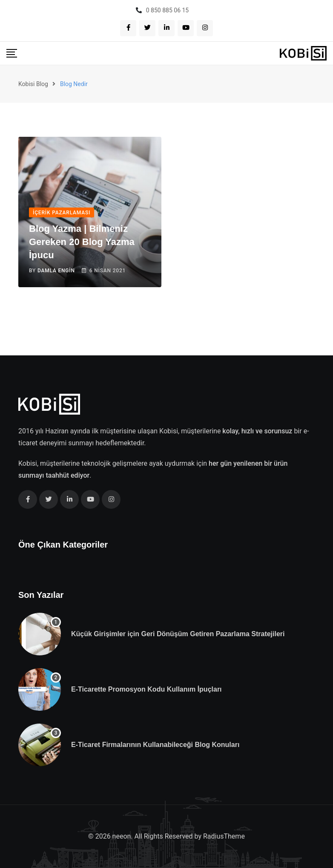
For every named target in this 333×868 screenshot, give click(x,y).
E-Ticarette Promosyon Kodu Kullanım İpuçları (146, 689)
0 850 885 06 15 (167, 10)
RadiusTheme (224, 836)
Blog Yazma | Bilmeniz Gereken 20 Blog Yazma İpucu (82, 242)
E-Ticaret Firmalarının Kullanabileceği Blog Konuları (155, 745)
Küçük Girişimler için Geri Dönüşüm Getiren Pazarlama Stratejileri (178, 634)
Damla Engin (56, 271)
